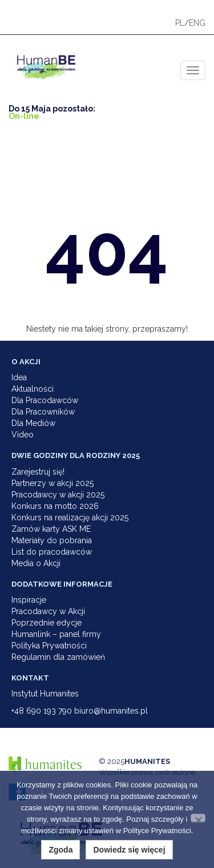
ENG (197, 23)
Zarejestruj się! (38, 472)
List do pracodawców (52, 552)
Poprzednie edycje (47, 623)
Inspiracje (29, 600)
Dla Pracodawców (45, 400)
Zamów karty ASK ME (51, 529)
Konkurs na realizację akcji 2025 (70, 517)
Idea (19, 377)
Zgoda (60, 850)
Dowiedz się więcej (129, 850)
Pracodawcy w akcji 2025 (58, 495)
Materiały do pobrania (52, 540)
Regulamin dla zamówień (58, 657)
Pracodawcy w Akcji (48, 611)
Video (23, 435)
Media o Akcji (36, 563)
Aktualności (33, 389)
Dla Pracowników (43, 412)
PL (180, 23)
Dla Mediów (33, 423)
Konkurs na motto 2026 (55, 506)
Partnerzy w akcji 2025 (53, 483)
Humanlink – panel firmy (56, 634)
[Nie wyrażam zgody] (198, 818)
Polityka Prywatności (49, 646)
